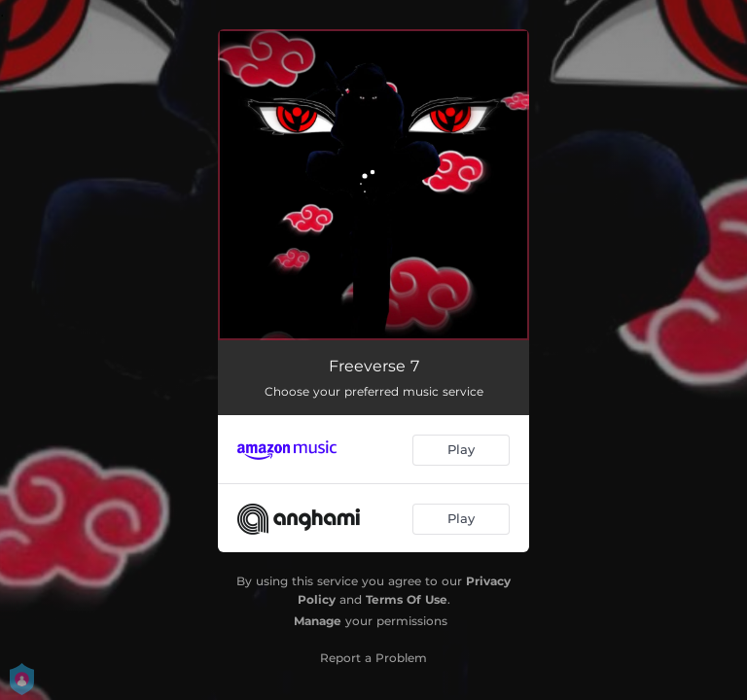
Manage (318, 621)
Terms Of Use (407, 599)
